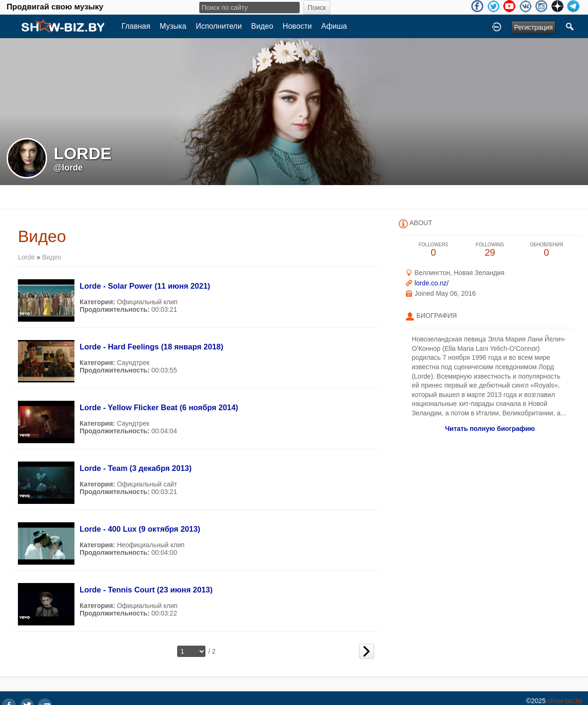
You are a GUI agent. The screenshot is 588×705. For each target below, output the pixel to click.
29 (490, 250)
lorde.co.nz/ (432, 283)
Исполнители (219, 26)
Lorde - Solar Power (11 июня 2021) (145, 286)
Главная (136, 26)
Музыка (173, 26)
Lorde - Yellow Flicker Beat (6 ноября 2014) (159, 407)
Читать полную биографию (490, 429)
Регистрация (533, 27)
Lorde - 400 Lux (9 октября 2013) (140, 529)
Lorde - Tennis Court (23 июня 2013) (146, 590)
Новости (297, 26)
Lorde (26, 257)
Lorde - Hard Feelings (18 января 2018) (151, 347)
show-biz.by (565, 701)
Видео (262, 26)
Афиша (334, 26)
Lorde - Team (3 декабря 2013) (136, 468)
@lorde (68, 168)
